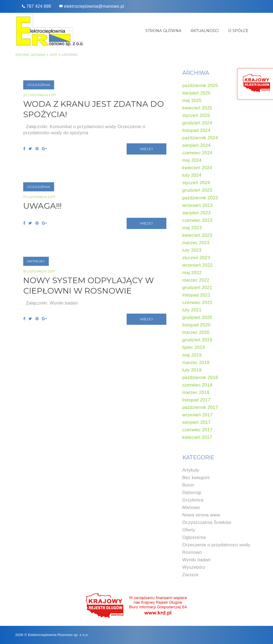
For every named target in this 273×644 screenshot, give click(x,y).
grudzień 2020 (197, 317)
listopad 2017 (196, 400)
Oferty (189, 530)
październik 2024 (200, 138)
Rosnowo (192, 552)
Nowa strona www (201, 515)
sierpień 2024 (197, 145)
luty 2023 (192, 250)
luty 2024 (192, 175)
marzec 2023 (196, 243)
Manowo (191, 507)
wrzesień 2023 (198, 205)
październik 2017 (200, 407)
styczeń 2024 (196, 183)
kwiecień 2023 (197, 235)
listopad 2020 (196, 325)
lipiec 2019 (194, 347)
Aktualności (205, 31)
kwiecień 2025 (197, 108)
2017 (53, 55)
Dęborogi (192, 493)
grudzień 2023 (197, 190)
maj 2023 (192, 228)
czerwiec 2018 (197, 385)
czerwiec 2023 (197, 220)
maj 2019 (192, 355)
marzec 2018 (196, 392)
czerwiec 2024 (197, 153)
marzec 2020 (196, 332)
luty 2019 (192, 370)
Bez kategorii (196, 478)
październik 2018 (200, 378)
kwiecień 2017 (197, 437)
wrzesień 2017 (198, 415)
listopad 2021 (196, 295)
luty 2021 (192, 310)
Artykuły (36, 261)
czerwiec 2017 (197, 430)
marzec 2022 (196, 280)
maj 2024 (192, 160)
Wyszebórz (194, 567)
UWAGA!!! (42, 206)
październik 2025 (200, 86)
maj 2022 (192, 273)
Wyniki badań (196, 560)
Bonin (188, 485)
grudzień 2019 (197, 340)
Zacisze (190, 575)
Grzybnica (193, 500)
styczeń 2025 (196, 115)
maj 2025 (192, 100)
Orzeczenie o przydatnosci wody (216, 545)
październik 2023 (200, 198)
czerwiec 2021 (197, 303)
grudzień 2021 (197, 288)
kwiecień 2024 (197, 168)
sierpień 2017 (197, 422)
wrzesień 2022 (198, 265)
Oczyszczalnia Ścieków (207, 522)
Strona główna (163, 31)
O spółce (238, 31)
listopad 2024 (196, 130)
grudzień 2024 (197, 123)
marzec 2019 (196, 363)
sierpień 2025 (197, 93)
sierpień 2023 (197, 213)
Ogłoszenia (39, 85)
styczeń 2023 (196, 258)
